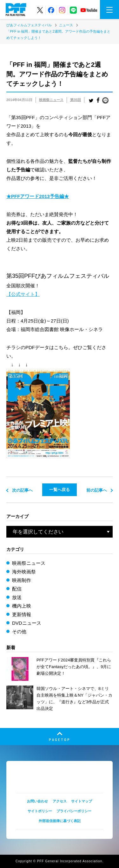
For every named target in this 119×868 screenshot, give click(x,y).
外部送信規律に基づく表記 (60, 821)
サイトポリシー (40, 811)
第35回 (76, 100)
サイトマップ (82, 801)
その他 (19, 632)
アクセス (60, 801)
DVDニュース (27, 623)
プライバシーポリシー (74, 811)
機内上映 (22, 606)
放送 (17, 597)
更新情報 (22, 614)
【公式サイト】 (23, 294)
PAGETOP (60, 740)
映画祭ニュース (51, 100)
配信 (17, 589)
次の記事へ (22, 490)
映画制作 (22, 580)
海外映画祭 (24, 572)
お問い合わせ (37, 801)
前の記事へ (97, 490)
